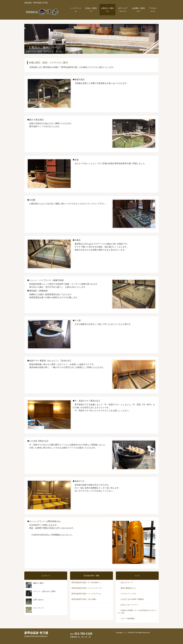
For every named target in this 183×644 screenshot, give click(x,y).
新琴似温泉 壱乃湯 (36, 634)
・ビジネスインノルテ (127, 594)
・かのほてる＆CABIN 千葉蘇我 (130, 599)
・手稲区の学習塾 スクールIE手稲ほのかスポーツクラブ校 (137, 612)
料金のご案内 (91, 10)
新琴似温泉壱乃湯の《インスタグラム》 (87, 594)
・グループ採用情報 (126, 619)
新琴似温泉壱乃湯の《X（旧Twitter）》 (87, 583)
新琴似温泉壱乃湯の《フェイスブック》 (87, 588)
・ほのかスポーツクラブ (128, 605)
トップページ (76, 10)
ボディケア (123, 10)
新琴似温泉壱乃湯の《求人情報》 (84, 599)
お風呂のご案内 (107, 10)
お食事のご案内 (138, 10)
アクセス (153, 10)
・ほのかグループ (125, 583)
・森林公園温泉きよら (127, 588)
